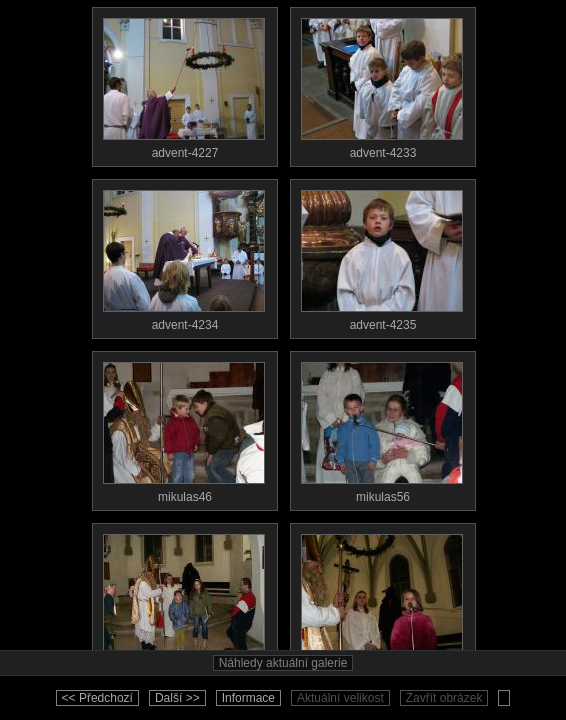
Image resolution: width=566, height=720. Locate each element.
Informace (248, 698)
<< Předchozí (97, 698)
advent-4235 (382, 256)
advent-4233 (382, 84)
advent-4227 (184, 84)
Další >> (177, 698)
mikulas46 (184, 428)
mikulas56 (382, 428)
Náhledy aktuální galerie (283, 663)
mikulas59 (184, 600)
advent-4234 (184, 256)
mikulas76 (382, 600)
